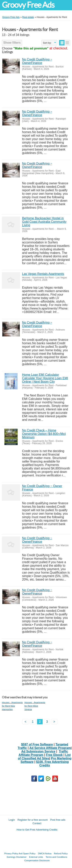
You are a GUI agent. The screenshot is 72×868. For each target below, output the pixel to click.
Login (12, 820)
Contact (37, 823)
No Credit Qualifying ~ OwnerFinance (37, 61)
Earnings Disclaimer (17, 857)
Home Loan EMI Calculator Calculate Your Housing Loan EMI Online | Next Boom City (45, 378)
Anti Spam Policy (27, 853)
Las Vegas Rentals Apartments (43, 274)
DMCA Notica (45, 853)
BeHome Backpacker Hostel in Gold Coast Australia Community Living (44, 222)
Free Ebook (54, 755)
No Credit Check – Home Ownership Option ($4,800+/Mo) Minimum (44, 434)
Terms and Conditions (56, 857)
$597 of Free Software (37, 744)
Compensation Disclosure (37, 860)
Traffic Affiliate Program (43, 753)
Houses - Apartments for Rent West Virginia (35, 706)
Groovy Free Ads (28, 5)
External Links (36, 857)
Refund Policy (61, 853)
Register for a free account (33, 820)
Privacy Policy (11, 853)
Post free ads (58, 820)
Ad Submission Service (38, 751)
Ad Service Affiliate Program (50, 748)
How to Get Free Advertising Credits (37, 830)
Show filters (12, 43)
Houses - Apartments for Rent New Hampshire (12, 706)
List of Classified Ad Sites (44, 757)
